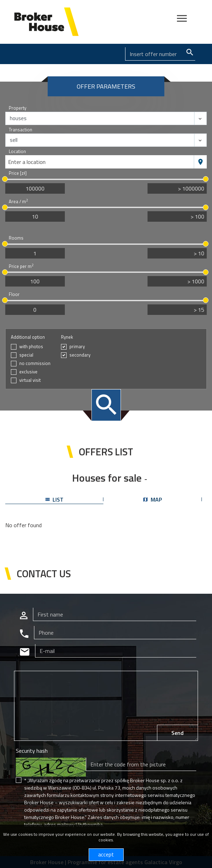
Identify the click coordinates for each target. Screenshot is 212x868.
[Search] (160, 54)
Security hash (32, 751)
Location (17, 151)
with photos (31, 347)
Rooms (16, 238)
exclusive (28, 372)
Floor (14, 294)
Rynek (67, 337)
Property (18, 108)
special (26, 355)
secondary (80, 355)
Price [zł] (18, 173)
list (54, 500)
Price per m (21, 266)
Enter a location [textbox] (27, 162)
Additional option (28, 337)
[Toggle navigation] (182, 19)
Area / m (18, 202)
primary (77, 347)
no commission (35, 363)
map (153, 500)
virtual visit (30, 380)
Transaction (20, 130)
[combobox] (100, 162)
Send (177, 733)
